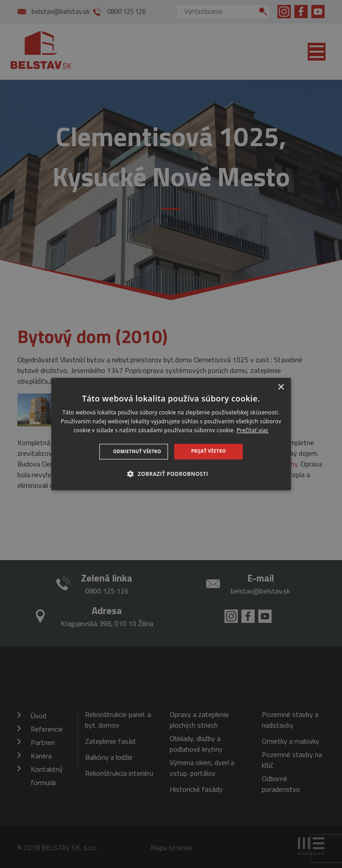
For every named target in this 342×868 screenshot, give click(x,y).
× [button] (281, 387)
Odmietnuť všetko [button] (137, 451)
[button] (171, 474)
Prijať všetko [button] (208, 451)
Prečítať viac (253, 430)
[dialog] (171, 434)
